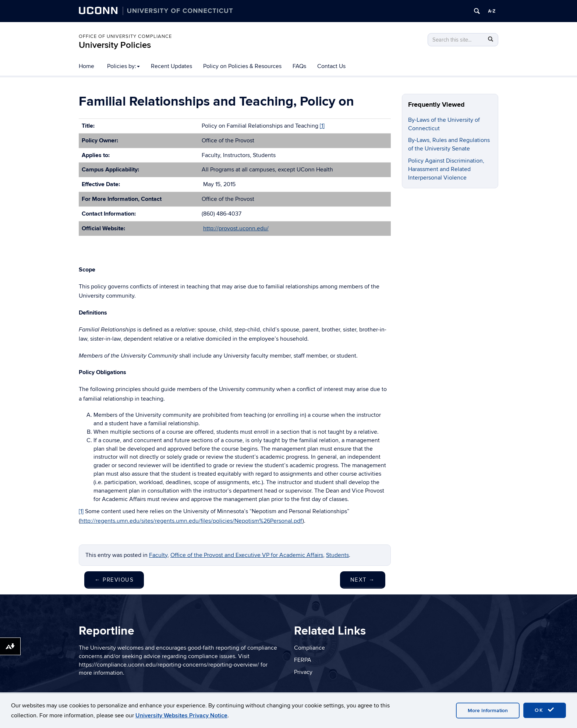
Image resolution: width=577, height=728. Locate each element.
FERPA (303, 660)
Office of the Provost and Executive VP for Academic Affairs (247, 555)
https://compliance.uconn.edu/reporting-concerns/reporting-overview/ (169, 665)
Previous (114, 580)
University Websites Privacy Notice (181, 715)
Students (337, 555)
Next (363, 580)
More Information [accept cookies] (488, 711)
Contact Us (331, 66)
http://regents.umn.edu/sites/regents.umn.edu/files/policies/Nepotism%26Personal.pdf (191, 521)
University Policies (115, 45)
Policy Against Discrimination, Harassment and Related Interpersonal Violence (446, 169)
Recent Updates (171, 66)
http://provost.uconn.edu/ (236, 228)
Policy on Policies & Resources (242, 66)
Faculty (158, 555)
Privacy (303, 672)
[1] (322, 126)
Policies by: (123, 66)
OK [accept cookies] (545, 710)
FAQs (299, 66)
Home (86, 66)
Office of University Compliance (125, 36)
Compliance (309, 648)
